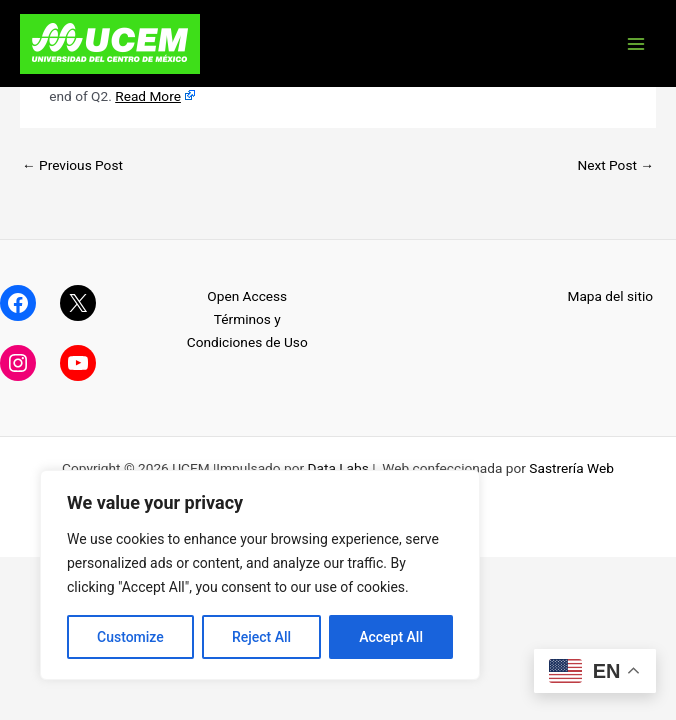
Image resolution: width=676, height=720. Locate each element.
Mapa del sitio (610, 296)
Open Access (247, 296)
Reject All (261, 637)
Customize (130, 637)
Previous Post (72, 165)
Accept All (391, 637)
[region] (260, 575)
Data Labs (338, 468)
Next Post (615, 165)
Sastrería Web (571, 468)
